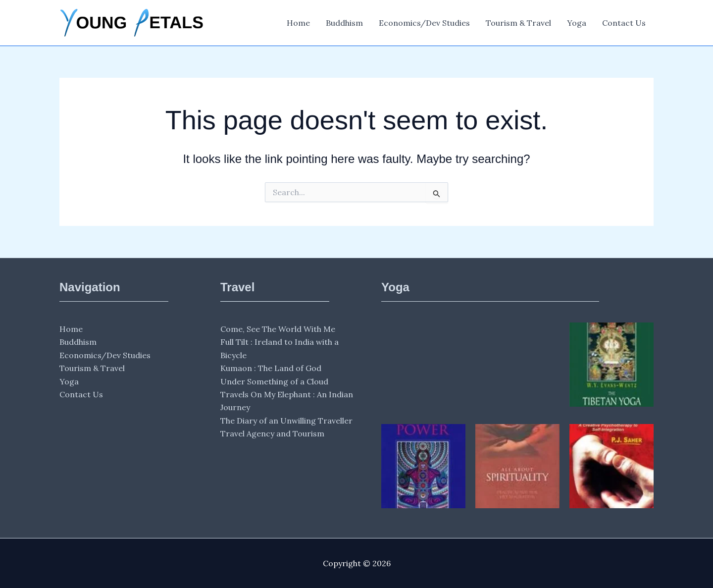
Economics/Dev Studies (424, 23)
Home (298, 23)
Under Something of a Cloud (274, 381)
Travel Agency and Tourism (272, 433)
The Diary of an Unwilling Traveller (286, 421)
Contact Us (624, 23)
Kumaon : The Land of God (271, 368)
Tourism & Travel (518, 23)
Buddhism (344, 23)
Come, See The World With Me (278, 329)
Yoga (577, 23)
